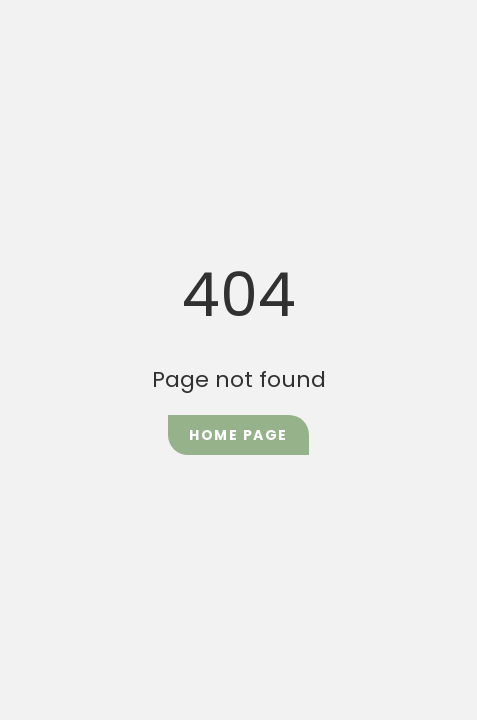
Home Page (238, 435)
